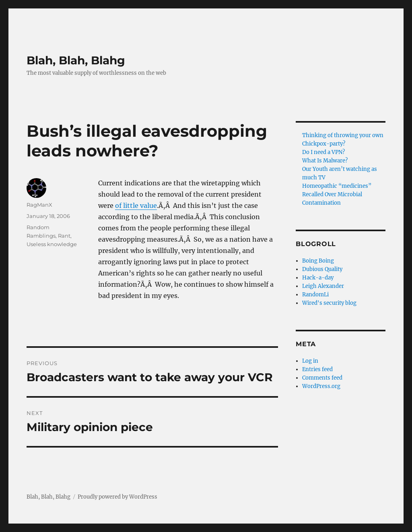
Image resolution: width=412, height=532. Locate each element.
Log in (310, 361)
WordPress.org (321, 386)
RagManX (39, 205)
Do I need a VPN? (323, 152)
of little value (136, 205)
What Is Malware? (325, 161)
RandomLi (315, 295)
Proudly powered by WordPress (117, 497)
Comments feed (322, 378)
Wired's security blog (329, 303)
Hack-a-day (318, 278)
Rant (64, 236)
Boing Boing (318, 261)
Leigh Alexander (323, 286)
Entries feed (317, 369)
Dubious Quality (322, 269)
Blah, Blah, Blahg (76, 60)
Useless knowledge (52, 244)
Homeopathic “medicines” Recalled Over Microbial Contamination (337, 194)
